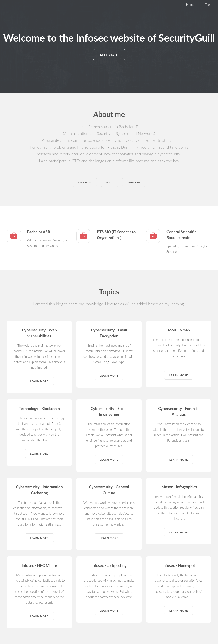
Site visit (109, 55)
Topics (209, 5)
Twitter (134, 182)
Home (190, 5)
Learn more (39, 381)
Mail (110, 182)
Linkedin (85, 182)
